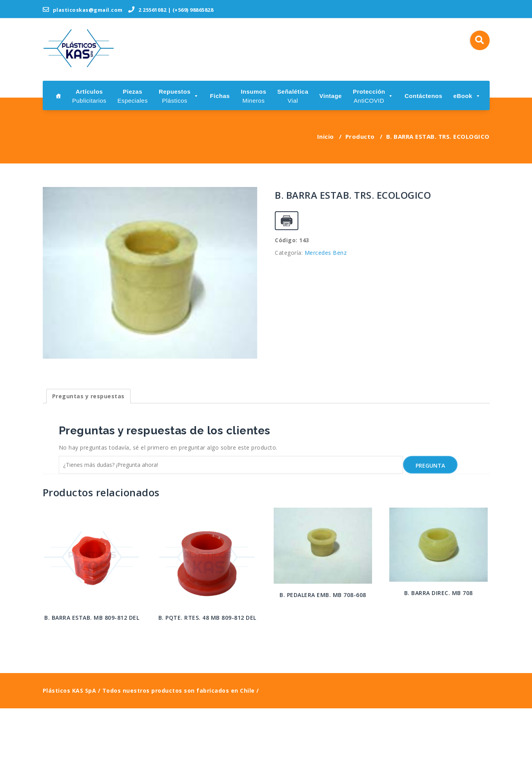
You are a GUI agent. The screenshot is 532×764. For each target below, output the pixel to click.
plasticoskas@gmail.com (83, 10)
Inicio (326, 136)
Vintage (331, 96)
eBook (467, 96)
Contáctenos (423, 96)
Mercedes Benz (326, 253)
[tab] (88, 452)
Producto (360, 136)
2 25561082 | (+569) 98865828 (171, 10)
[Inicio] (58, 95)
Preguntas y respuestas (88, 452)
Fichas (220, 96)
